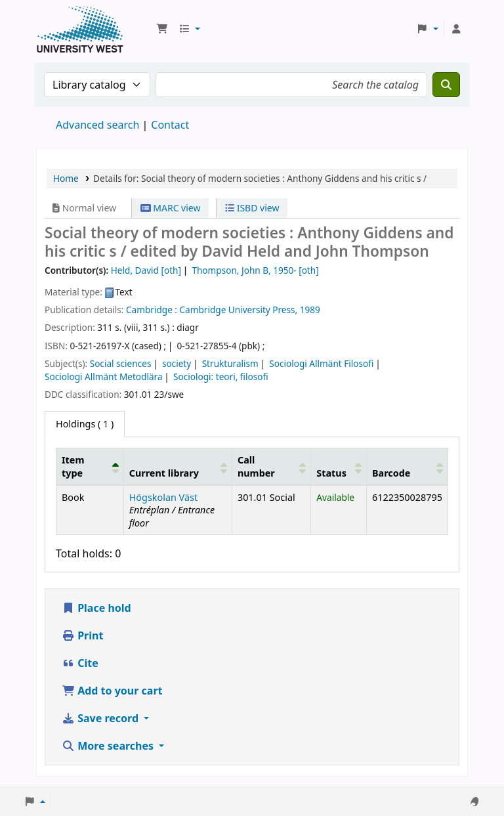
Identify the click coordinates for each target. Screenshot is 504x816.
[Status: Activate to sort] (339, 467)
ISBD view (252, 208)
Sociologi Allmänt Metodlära (104, 376)
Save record (101, 718)
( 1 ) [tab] (85, 424)
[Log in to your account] (456, 29)
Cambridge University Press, (239, 310)
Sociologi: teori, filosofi (221, 376)
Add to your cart (112, 691)
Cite (80, 663)
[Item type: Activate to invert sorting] (90, 467)
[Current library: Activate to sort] (178, 467)
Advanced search (97, 125)
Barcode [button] (391, 473)
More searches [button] (109, 746)
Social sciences (121, 363)
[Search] (446, 85)
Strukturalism (230, 363)
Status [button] (331, 473)
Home (66, 178)
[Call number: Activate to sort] (271, 467)
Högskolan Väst (163, 497)
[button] (162, 29)
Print (82, 635)
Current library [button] (164, 473)
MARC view (171, 208)
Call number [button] (256, 466)
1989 (310, 310)
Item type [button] (73, 466)
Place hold (96, 608)
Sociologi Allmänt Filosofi (321, 363)
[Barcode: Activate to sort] (407, 467)
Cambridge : (152, 310)
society (177, 363)
